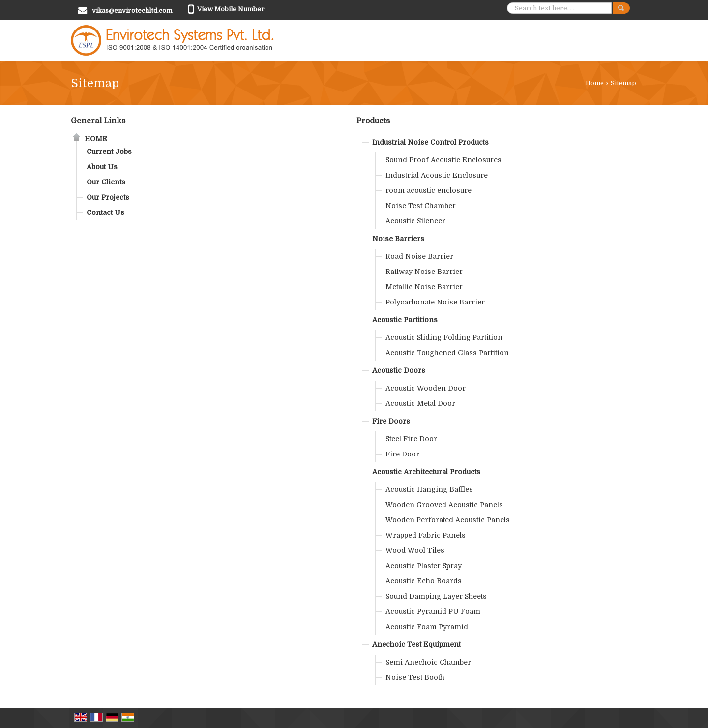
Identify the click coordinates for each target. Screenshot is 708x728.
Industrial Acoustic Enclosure (437, 175)
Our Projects (108, 197)
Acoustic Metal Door (420, 403)
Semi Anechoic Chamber (428, 662)
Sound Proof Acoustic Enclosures (443, 160)
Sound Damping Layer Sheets (436, 596)
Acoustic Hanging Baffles (429, 489)
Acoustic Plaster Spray (424, 566)
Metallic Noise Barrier (424, 287)
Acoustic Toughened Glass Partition (447, 353)
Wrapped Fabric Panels (426, 535)
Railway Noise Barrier (424, 272)
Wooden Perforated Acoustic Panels (448, 520)
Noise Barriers (398, 239)
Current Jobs (109, 152)
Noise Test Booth (415, 677)
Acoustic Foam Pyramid (427, 627)
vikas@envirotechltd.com (132, 11)
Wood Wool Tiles (415, 550)
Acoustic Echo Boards (424, 581)
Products (373, 121)
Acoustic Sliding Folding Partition (444, 337)
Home (595, 83)
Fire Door (402, 454)
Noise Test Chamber (421, 206)
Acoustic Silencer (415, 221)
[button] (231, 9)
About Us (102, 167)
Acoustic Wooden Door (426, 388)
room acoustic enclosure (428, 190)
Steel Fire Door (411, 439)
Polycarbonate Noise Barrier (435, 302)
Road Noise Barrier (419, 256)
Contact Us (105, 212)
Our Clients (106, 182)
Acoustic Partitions (405, 320)
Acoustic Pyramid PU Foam (433, 611)
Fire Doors (391, 421)
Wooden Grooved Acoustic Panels (444, 505)
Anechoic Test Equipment (416, 644)
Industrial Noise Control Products (430, 142)
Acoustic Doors (399, 370)
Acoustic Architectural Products (426, 472)
